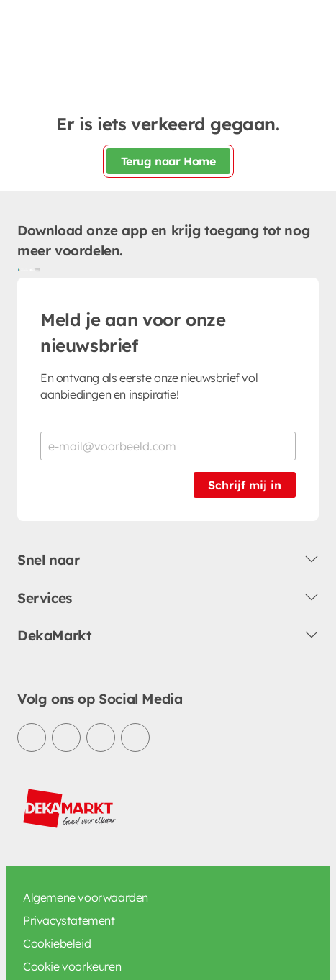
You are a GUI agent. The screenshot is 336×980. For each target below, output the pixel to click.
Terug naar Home (168, 161)
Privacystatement (69, 920)
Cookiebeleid (57, 943)
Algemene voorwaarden (86, 897)
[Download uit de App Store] (35, 269)
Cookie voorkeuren (72, 966)
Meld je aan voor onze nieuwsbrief (133, 332)
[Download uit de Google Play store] (23, 269)
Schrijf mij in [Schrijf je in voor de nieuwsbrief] (245, 485)
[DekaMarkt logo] (70, 809)
